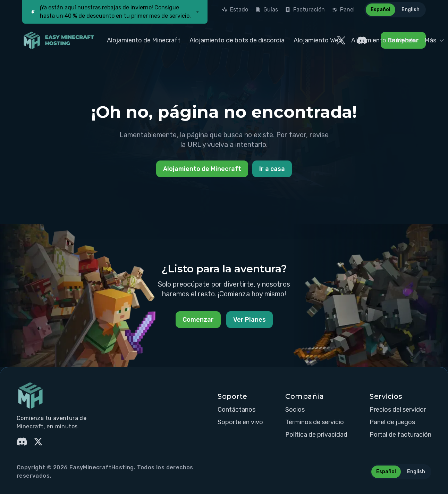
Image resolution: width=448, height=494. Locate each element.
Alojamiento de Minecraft (144, 40)
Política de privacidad (316, 435)
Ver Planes (250, 320)
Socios (295, 410)
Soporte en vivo (240, 422)
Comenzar (198, 320)
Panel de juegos (392, 422)
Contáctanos (236, 410)
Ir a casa (272, 169)
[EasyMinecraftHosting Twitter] (341, 40)
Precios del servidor (398, 410)
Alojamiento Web (318, 40)
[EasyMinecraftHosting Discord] (362, 40)
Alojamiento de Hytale (383, 40)
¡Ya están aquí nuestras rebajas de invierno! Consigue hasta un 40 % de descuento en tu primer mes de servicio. (115, 12)
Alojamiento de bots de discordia (237, 40)
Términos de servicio (315, 422)
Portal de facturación (400, 435)
